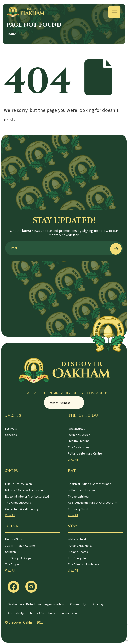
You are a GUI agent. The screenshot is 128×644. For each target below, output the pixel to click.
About (40, 393)
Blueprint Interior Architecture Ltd (27, 497)
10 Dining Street (78, 509)
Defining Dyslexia (79, 435)
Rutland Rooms (78, 552)
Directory (98, 604)
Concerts (11, 435)
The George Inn (78, 558)
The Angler (12, 564)
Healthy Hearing (79, 441)
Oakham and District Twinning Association (36, 604)
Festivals (11, 429)
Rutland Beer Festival (82, 490)
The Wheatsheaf (79, 497)
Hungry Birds (14, 539)
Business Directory (66, 393)
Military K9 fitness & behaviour (25, 490)
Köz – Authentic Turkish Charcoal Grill (92, 503)
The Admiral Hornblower (84, 564)
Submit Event (69, 613)
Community (78, 604)
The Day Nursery (79, 447)
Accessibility (16, 613)
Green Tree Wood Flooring (21, 509)
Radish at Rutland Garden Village (89, 484)
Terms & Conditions (42, 613)
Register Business (59, 403)
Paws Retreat (76, 429)
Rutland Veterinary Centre (85, 454)
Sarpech (10, 552)
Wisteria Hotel (77, 539)
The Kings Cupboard (18, 503)
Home (11, 34)
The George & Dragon (19, 558)
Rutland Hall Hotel (80, 546)
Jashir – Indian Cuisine (20, 546)
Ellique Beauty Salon (19, 484)
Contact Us (97, 393)
